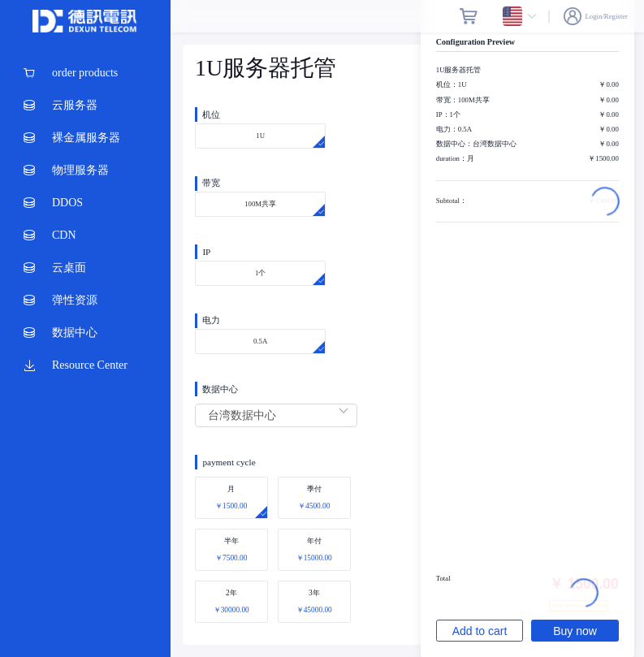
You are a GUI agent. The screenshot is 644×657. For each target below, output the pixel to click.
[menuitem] (85, 73)
